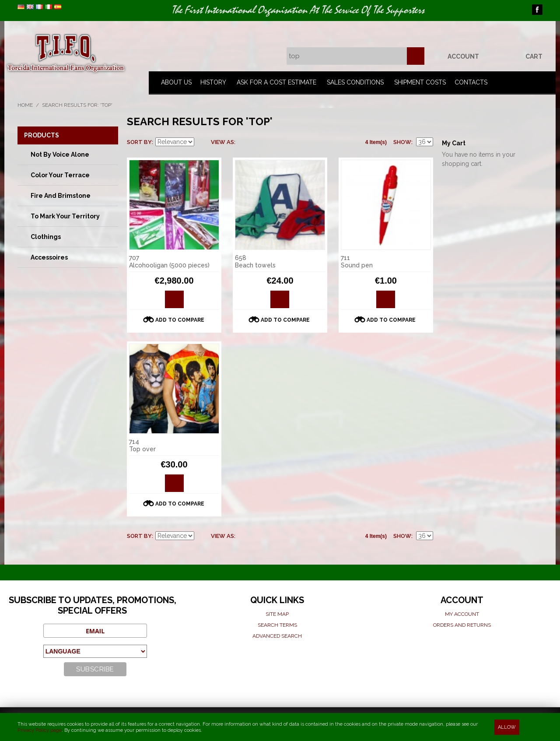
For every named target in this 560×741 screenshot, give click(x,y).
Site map (277, 614)
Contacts (471, 82)
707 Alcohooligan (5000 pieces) (169, 262)
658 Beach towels (255, 262)
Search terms (277, 625)
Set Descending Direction (202, 142)
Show (402, 142)
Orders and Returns (462, 625)
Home (25, 105)
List (259, 142)
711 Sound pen (357, 262)
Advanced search (277, 636)
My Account (462, 614)
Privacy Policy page (40, 730)
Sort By (139, 142)
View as (222, 142)
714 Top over (142, 445)
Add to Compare (180, 320)
